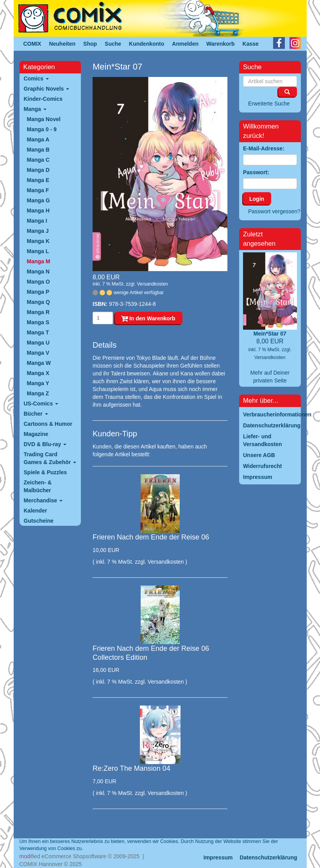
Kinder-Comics (43, 99)
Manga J (38, 231)
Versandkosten (152, 284)
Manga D (38, 170)
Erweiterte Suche (269, 104)
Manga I (37, 221)
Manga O (38, 282)
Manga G (38, 200)
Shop (90, 44)
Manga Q (38, 302)
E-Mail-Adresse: (264, 148)
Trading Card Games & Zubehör (50, 458)
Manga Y (38, 383)
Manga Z (38, 393)
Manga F (38, 190)
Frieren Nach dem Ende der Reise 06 (151, 537)
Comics (36, 79)
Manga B (38, 150)
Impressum (218, 857)
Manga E (38, 180)
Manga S (38, 322)
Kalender (36, 511)
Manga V (38, 353)
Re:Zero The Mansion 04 (131, 768)
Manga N (38, 271)
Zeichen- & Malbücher (38, 486)
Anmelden (185, 44)
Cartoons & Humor (48, 424)
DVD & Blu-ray (45, 444)
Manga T (38, 332)
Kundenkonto (147, 44)
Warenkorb (221, 44)
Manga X (38, 373)
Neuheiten (62, 44)
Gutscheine (39, 521)
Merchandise (43, 500)
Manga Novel (44, 119)
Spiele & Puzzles (45, 472)
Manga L (38, 251)
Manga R (38, 312)
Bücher (36, 414)
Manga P (38, 292)
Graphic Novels (47, 89)
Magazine (36, 434)
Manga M (39, 261)
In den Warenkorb (148, 318)
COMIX (32, 44)
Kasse (251, 44)
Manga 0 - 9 (42, 129)
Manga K (38, 241)
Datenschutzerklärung (268, 857)
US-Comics (41, 404)
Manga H (38, 211)
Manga (35, 109)
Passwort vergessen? (274, 211)
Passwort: (256, 172)
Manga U (38, 343)
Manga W (39, 363)
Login (257, 199)
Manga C (38, 160)
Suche (113, 44)
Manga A (38, 139)
